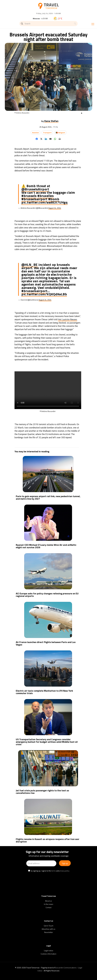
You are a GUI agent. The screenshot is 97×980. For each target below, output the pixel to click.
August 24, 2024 (55, 208)
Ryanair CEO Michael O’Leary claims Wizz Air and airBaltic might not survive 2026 (46, 546)
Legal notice (49, 951)
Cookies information (48, 954)
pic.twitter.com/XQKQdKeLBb (44, 294)
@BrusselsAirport (35, 189)
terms (54, 871)
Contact (48, 907)
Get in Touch (49, 926)
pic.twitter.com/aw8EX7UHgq (44, 202)
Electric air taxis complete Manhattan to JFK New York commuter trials (44, 692)
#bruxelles (45, 196)
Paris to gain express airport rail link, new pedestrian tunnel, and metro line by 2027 (48, 497)
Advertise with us (48, 929)
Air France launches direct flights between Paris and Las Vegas (46, 643)
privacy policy (64, 871)
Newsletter (49, 932)
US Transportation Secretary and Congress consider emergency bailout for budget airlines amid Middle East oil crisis (47, 742)
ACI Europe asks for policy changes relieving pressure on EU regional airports (47, 595)
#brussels (29, 196)
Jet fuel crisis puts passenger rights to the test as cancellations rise (42, 792)
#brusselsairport (34, 199)
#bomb (54, 199)
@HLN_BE (30, 265)
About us (48, 901)
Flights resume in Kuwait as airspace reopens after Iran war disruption (48, 840)
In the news (49, 904)
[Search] (48, 24)
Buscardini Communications (66, 968)
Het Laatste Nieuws (67, 319)
